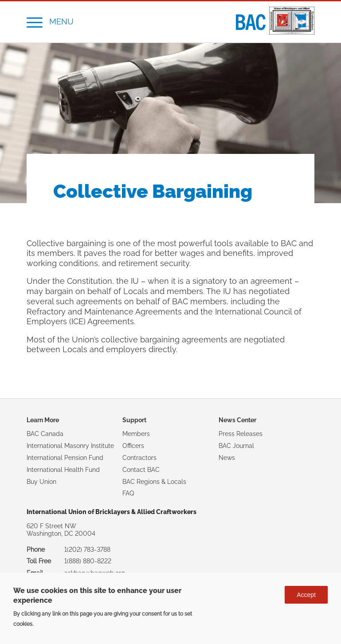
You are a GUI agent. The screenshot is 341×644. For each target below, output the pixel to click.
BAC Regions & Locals (154, 482)
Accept (306, 595)
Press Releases (241, 434)
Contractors (139, 458)
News (227, 458)
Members (136, 434)
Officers (133, 446)
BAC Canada (45, 434)
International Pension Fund (65, 458)
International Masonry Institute (70, 446)
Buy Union (41, 482)
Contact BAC (141, 470)
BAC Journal (236, 446)
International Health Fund (63, 470)
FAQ (128, 493)
